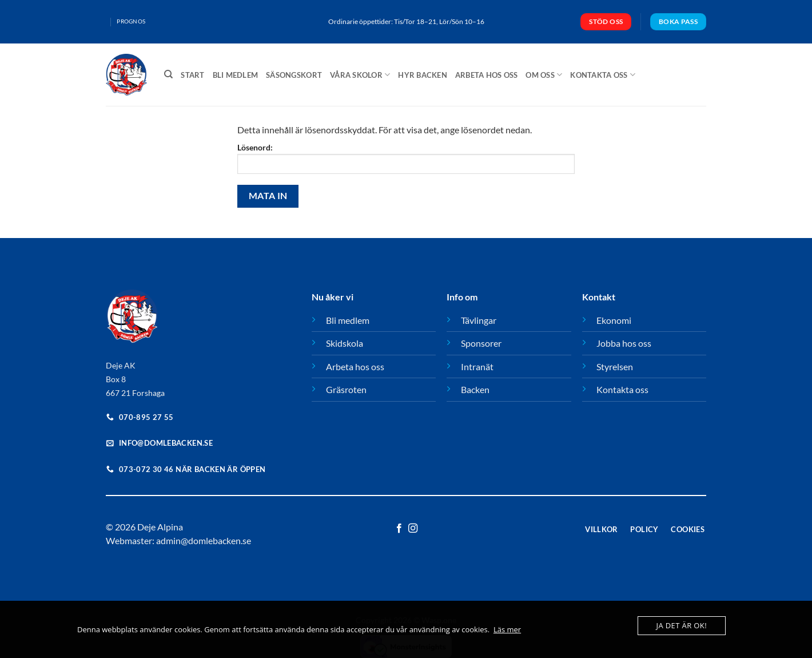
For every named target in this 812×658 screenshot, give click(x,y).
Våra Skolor (360, 75)
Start (192, 75)
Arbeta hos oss (487, 75)
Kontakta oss (603, 75)
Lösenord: (406, 158)
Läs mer (507, 629)
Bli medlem (236, 75)
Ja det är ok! (682, 625)
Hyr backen (423, 75)
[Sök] (168, 74)
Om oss (544, 75)
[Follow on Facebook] (399, 529)
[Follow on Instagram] (413, 529)
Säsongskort (294, 75)
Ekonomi (614, 320)
